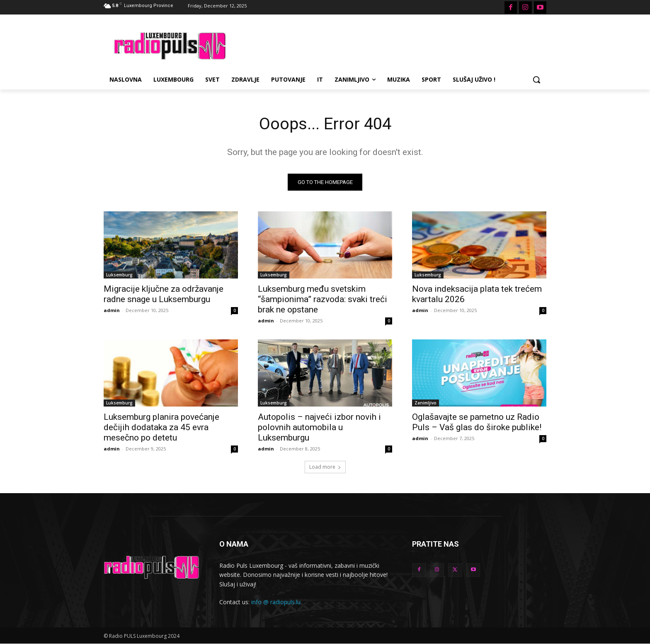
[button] (536, 80)
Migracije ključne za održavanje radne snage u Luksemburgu (164, 294)
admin (112, 310)
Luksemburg (119, 275)
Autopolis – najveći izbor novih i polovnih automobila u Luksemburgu (319, 427)
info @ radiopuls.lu (276, 602)
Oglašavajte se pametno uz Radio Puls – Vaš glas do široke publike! (477, 422)
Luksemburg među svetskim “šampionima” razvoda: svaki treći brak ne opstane (323, 299)
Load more (325, 467)
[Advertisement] (387, 45)
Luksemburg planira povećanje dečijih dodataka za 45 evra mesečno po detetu (161, 427)
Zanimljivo (426, 403)
